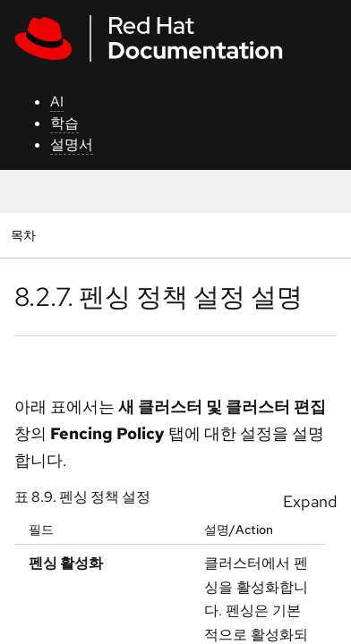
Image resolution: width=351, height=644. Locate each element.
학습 (64, 123)
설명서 (72, 144)
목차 (26, 235)
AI (57, 102)
